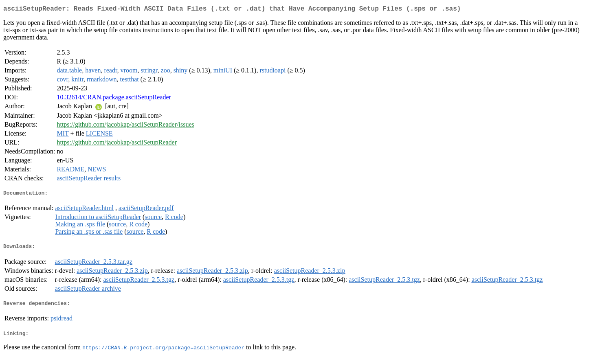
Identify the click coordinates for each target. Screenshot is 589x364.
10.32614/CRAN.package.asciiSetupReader (114, 99)
